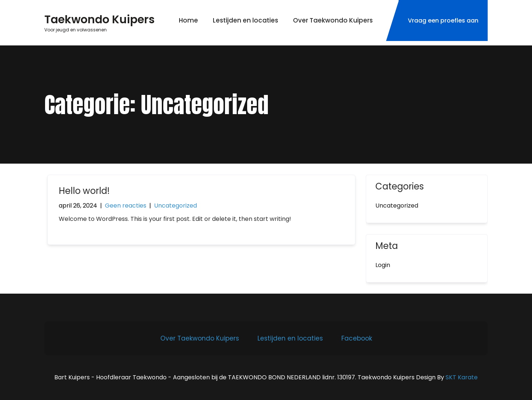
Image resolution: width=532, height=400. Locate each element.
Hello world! (84, 191)
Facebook (357, 338)
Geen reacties (126, 206)
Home (188, 20)
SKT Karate (462, 377)
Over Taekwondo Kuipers (333, 20)
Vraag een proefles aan (443, 20)
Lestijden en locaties (245, 20)
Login (383, 265)
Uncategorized (175, 206)
